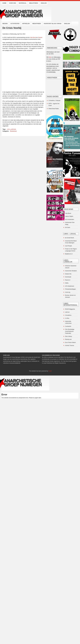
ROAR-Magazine (70, 309)
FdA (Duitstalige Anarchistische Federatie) (70, 331)
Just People (68, 246)
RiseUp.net (68, 339)
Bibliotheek (34, 3)
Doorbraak (68, 277)
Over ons (13, 3)
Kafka (67, 283)
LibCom (67, 312)
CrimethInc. (68, 315)
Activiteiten (15, 24)
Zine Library (69, 336)
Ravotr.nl (68, 280)
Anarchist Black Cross (53, 24)
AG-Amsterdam (70, 219)
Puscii (50, 371)
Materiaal (23, 3)
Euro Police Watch (70, 342)
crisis (8, 129)
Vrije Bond (33, 37)
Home (4, 3)
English (44, 3)
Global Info (68, 274)
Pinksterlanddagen (70, 289)
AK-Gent (68, 227)
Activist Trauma (70, 345)
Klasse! (40, 37)
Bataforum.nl (69, 254)
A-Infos (67, 318)
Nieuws (5, 24)
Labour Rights (69, 216)
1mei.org (68, 292)
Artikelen (26, 24)
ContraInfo (68, 326)
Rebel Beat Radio (54, 109)
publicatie (13, 129)
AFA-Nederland (70, 286)
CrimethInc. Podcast (54, 100)
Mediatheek (37, 24)
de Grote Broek (69, 238)
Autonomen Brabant (71, 271)
